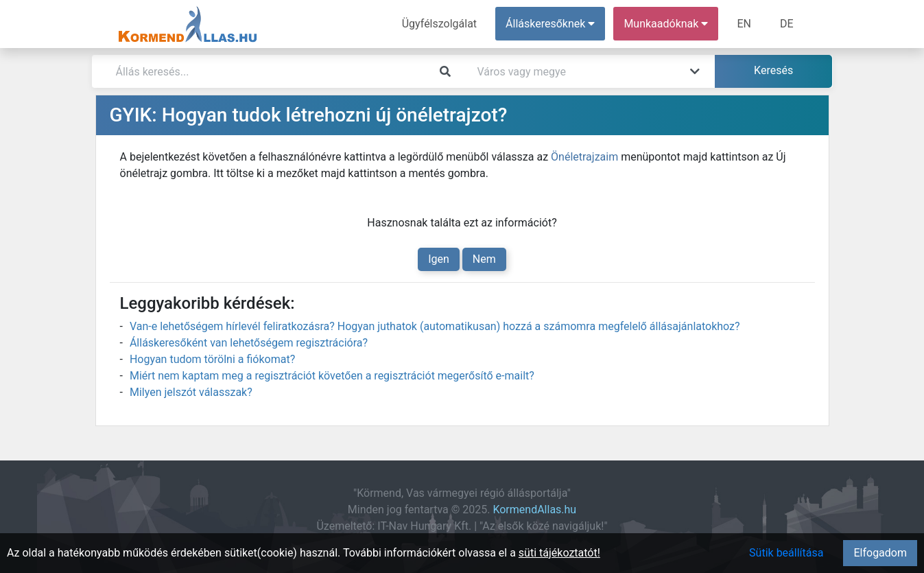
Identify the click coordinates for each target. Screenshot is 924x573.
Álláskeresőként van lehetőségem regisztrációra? (249, 343)
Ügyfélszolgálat (439, 24)
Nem (484, 259)
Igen (439, 259)
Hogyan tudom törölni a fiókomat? (212, 359)
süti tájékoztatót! (559, 553)
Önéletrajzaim (584, 157)
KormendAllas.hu (534, 510)
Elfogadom (880, 553)
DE (787, 24)
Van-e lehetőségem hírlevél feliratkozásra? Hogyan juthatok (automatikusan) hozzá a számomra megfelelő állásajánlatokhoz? (435, 326)
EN (744, 24)
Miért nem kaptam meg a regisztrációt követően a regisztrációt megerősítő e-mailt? (332, 376)
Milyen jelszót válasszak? (191, 392)
